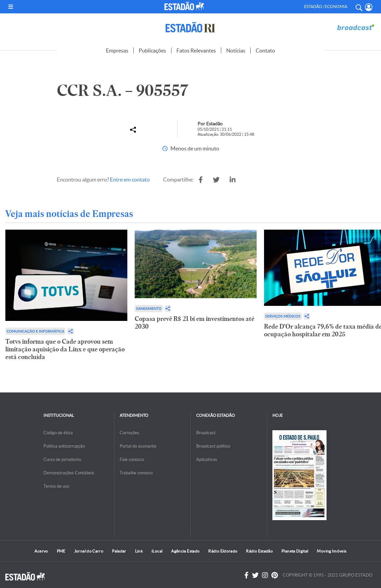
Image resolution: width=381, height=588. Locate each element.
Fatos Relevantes (196, 50)
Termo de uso (56, 486)
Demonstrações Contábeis (69, 473)
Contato (265, 50)
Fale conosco (132, 459)
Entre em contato (130, 180)
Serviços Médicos (283, 316)
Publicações (152, 50)
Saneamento (149, 308)
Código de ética (58, 433)
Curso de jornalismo (62, 459)
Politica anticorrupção (64, 446)
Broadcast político (213, 446)
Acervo (41, 551)
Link (139, 551)
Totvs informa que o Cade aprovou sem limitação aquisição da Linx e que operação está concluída (65, 349)
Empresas (117, 50)
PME (61, 551)
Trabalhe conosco (136, 473)
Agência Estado (185, 551)
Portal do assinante (138, 446)
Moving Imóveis (332, 551)
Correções (130, 433)
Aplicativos (207, 459)
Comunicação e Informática (35, 331)
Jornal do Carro (89, 551)
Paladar (119, 551)
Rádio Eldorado (223, 551)
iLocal (157, 551)
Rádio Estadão (259, 551)
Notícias (236, 50)
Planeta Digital (295, 551)
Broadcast (206, 433)
